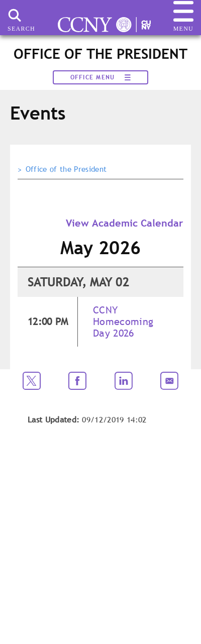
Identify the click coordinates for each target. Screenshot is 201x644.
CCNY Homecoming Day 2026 (123, 322)
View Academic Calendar (125, 223)
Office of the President (66, 169)
